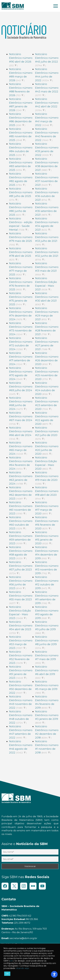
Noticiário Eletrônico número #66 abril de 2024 (21, 431)
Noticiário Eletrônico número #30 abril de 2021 (47, 297)
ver (11, 961)
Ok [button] (7, 974)
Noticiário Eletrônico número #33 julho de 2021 (47, 237)
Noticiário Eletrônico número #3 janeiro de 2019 (47, 715)
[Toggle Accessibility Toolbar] (54, 974)
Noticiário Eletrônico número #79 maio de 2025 (21, 237)
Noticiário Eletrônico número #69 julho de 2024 (21, 387)
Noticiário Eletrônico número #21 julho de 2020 (47, 431)
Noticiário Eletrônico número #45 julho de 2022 (47, 58)
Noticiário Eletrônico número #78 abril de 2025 (21, 252)
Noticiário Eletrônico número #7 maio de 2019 (47, 656)
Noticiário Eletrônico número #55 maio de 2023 (21, 596)
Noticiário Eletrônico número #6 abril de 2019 (47, 670)
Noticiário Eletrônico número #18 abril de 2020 (47, 491)
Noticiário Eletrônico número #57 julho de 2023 (21, 566)
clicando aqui (22, 968)
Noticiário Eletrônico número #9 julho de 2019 (47, 626)
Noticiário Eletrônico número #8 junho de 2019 (47, 641)
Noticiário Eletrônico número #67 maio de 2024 (21, 416)
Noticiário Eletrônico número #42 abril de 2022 (47, 103)
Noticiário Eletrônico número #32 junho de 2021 (47, 252)
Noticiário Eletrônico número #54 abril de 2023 (21, 626)
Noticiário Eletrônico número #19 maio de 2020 (47, 476)
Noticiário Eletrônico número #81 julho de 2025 (21, 192)
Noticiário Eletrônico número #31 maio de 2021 (47, 267)
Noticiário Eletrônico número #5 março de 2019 (47, 685)
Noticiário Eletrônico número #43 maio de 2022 (47, 88)
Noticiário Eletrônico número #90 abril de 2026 (21, 58)
